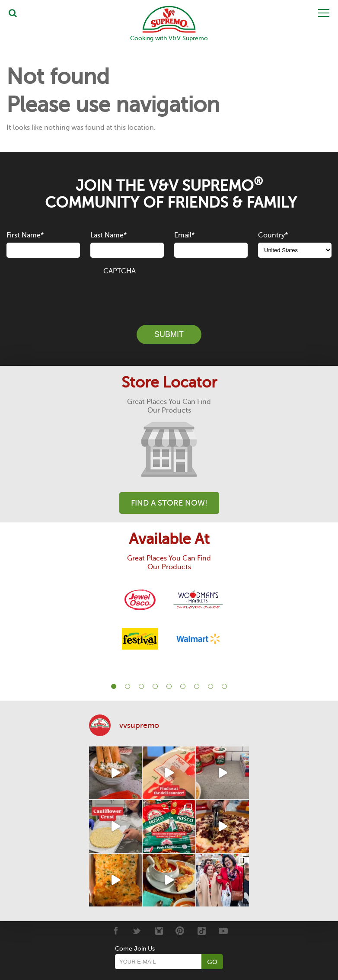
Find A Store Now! (169, 503)
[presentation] (169, 295)
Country (273, 235)
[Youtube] (223, 930)
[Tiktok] (202, 930)
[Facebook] (115, 930)
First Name (25, 235)
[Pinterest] (180, 930)
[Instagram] (158, 930)
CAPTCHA (120, 271)
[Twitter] (137, 930)
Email (184, 235)
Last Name (108, 235)
